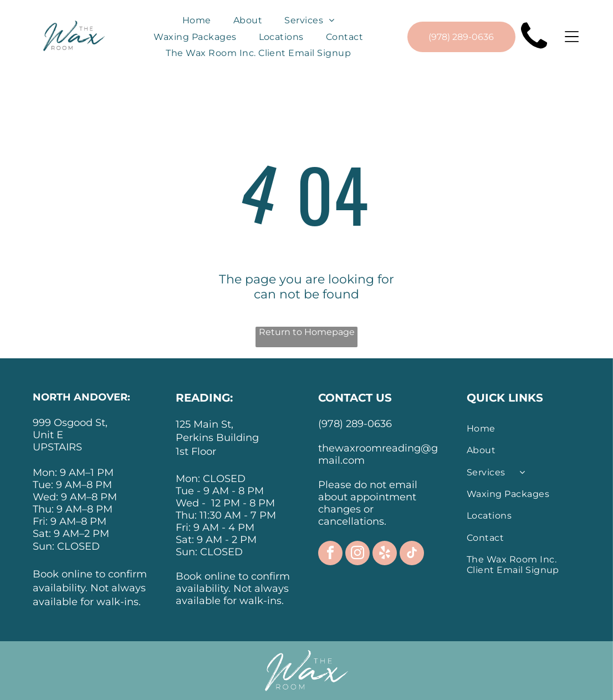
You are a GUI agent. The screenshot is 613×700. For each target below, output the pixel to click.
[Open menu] (572, 37)
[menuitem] (197, 20)
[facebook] (330, 554)
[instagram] (357, 554)
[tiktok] (412, 554)
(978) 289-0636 (355, 424)
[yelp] (385, 554)
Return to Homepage (307, 332)
